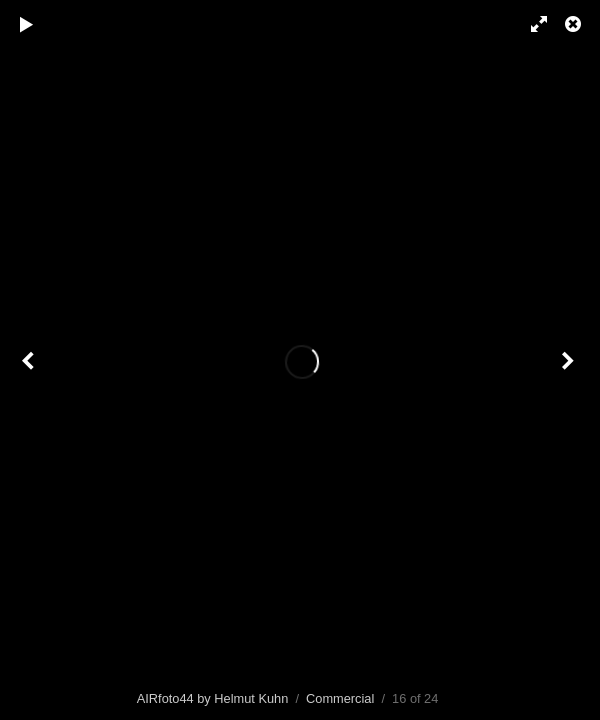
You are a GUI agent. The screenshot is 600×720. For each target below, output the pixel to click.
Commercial (340, 698)
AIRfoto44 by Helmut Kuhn (213, 698)
